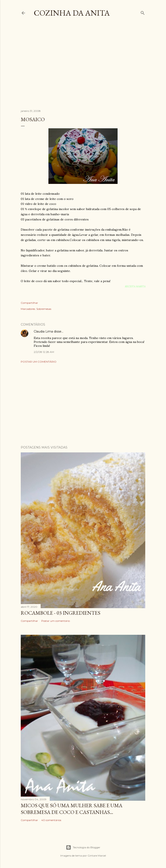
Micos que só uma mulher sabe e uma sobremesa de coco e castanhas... (72, 809)
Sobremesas (44, 309)
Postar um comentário (39, 362)
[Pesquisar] (143, 12)
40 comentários (51, 820)
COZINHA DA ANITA (72, 13)
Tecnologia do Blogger (83, 847)
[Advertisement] (93, 67)
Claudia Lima (43, 331)
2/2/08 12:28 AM (44, 352)
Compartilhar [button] (29, 303)
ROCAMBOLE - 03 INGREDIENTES (61, 613)
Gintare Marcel (97, 856)
